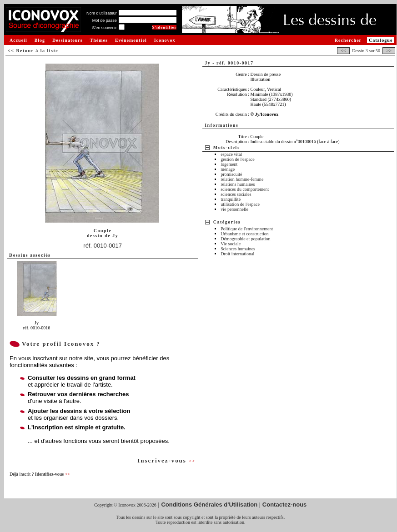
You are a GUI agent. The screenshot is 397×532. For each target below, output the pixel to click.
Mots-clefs (227, 147)
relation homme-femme (242, 179)
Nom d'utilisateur (102, 13)
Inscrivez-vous (166, 460)
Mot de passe (105, 20)
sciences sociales (236, 194)
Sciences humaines (238, 249)
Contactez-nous (285, 505)
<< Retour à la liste (33, 51)
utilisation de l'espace (240, 204)
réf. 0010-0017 (103, 246)
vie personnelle (234, 209)
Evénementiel (131, 40)
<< (343, 51)
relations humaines (238, 184)
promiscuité (231, 174)
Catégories (227, 222)
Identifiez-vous (53, 474)
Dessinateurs (67, 40)
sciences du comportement (245, 189)
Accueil (18, 40)
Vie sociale (231, 244)
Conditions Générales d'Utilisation (209, 505)
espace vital (231, 154)
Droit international (237, 254)
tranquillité (231, 199)
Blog (40, 40)
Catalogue (381, 40)
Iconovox (165, 40)
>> (389, 51)
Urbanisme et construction (245, 234)
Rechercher (348, 40)
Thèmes (99, 40)
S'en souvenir (104, 28)
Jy (115, 236)
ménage (228, 169)
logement (229, 164)
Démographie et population (245, 239)
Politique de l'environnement (247, 229)
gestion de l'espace (238, 159)
